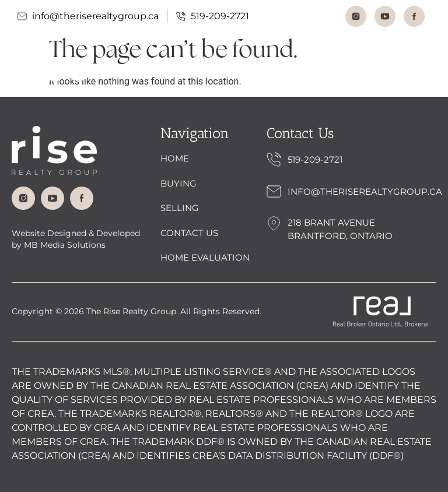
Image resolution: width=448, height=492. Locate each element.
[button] (421, 70)
